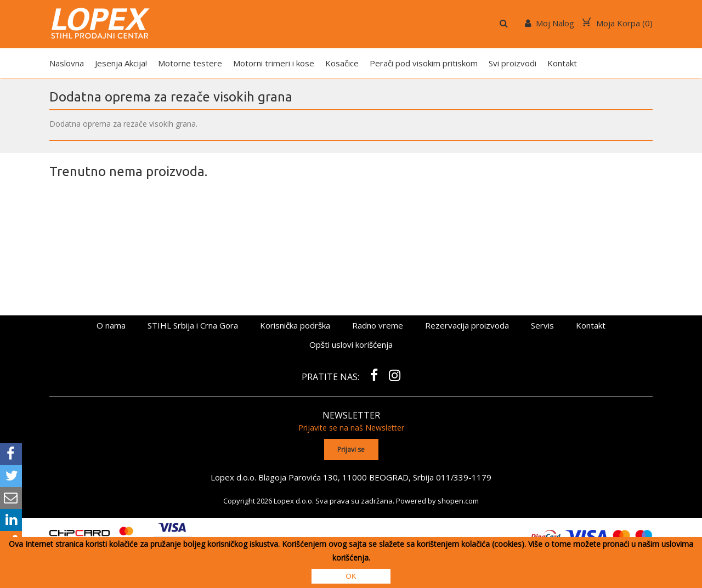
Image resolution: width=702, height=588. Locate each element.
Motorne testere (190, 63)
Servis (542, 325)
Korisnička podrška (295, 325)
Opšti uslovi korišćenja (351, 344)
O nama (111, 325)
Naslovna (67, 63)
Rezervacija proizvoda (467, 325)
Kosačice (342, 63)
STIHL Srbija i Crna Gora (193, 325)
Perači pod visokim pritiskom (424, 63)
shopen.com (458, 500)
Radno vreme (378, 325)
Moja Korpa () (618, 23)
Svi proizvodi (513, 63)
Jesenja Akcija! (121, 63)
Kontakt (562, 63)
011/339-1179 (464, 477)
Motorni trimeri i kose (274, 63)
